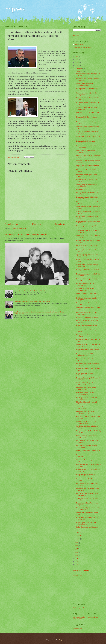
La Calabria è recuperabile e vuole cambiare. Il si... (86, 284)
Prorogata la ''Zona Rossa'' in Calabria (87, 317)
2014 (76, 558)
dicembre (79, 68)
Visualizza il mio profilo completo (82, 47)
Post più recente (12, 224)
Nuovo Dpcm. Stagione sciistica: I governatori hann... (86, 152)
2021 (76, 63)
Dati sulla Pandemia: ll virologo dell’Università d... (85, 393)
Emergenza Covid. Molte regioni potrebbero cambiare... (86, 142)
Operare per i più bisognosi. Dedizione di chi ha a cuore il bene (32, 301)
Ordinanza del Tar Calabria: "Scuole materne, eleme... (87, 246)
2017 (76, 549)
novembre (80, 71)
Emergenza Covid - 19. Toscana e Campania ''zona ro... (86, 413)
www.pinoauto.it (77, 576)
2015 (76, 555)
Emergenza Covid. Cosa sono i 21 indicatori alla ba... (86, 475)
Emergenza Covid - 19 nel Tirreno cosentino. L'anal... (86, 389)
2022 (76, 59)
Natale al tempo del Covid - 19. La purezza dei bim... (86, 422)
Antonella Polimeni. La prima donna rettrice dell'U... (87, 408)
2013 (76, 561)
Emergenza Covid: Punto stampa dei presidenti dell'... (87, 118)
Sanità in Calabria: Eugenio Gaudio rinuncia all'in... (86, 384)
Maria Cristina (79, 45)
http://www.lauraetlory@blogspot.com (79, 618)
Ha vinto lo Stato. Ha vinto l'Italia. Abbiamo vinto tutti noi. (26, 235)
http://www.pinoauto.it (79, 608)
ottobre (79, 533)
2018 (76, 546)
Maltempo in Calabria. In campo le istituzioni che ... (86, 289)
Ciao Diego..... (80, 189)
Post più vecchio (62, 224)
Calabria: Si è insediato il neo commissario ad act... (85, 84)
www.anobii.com (93, 617)
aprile (78, 539)
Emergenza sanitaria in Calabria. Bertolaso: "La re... (86, 355)
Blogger (61, 640)
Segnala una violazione (81, 570)
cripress (15, 9)
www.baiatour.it (77, 628)
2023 (76, 56)
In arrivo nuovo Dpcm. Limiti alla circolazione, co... (86, 523)
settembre (80, 536)
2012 (76, 564)
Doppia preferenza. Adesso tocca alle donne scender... (87, 437)
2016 (76, 552)
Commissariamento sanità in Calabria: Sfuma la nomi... (87, 147)
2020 (76, 66)
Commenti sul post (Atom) (19, 229)
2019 (76, 543)
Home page (37, 224)
